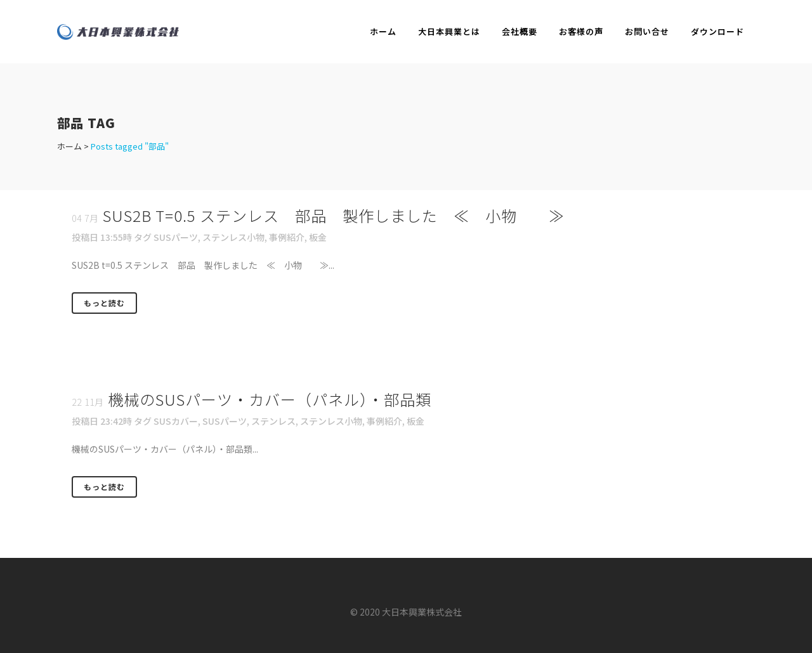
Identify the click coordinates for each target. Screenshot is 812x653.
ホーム (69, 146)
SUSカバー (176, 421)
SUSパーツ (176, 237)
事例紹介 (287, 237)
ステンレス (273, 421)
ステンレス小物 (233, 237)
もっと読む (104, 303)
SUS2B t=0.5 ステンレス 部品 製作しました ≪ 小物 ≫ (334, 215)
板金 (318, 237)
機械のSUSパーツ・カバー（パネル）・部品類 (270, 399)
